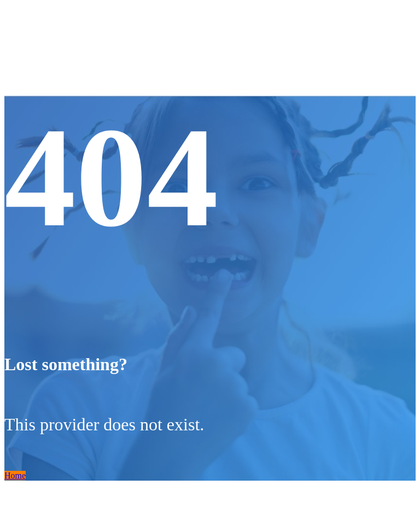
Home (15, 475)
